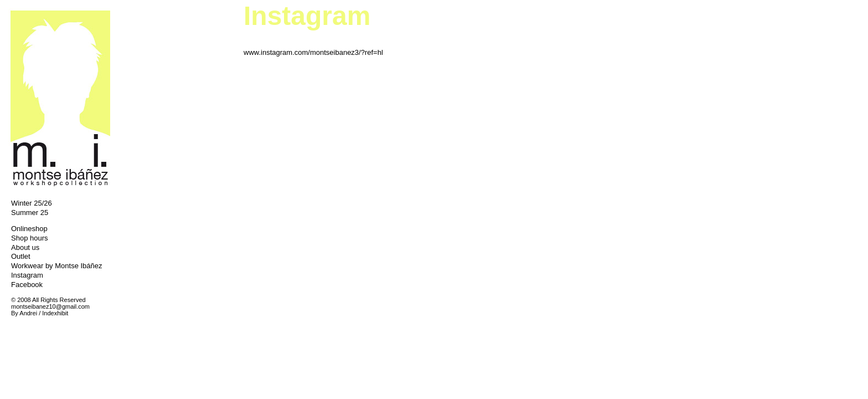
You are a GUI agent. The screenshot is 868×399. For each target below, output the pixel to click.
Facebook (27, 285)
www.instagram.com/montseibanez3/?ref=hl (313, 52)
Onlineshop (29, 229)
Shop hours (30, 238)
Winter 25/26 (32, 203)
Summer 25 (30, 213)
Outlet (21, 256)
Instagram (27, 275)
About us (25, 247)
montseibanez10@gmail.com (50, 306)
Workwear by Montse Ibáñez (57, 266)
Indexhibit (55, 313)
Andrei (28, 313)
